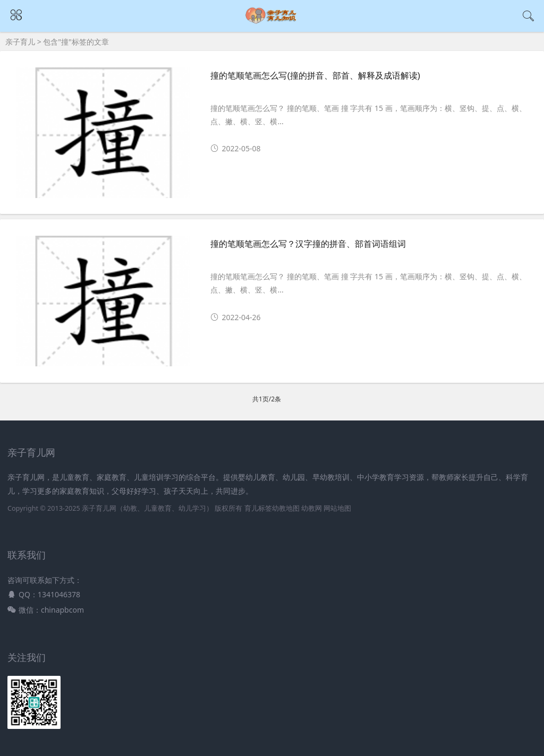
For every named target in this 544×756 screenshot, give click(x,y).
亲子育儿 (20, 42)
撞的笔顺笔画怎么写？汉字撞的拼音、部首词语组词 (308, 244)
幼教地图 (286, 508)
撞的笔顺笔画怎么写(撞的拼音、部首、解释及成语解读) (315, 76)
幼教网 (312, 508)
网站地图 (337, 508)
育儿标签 (258, 508)
